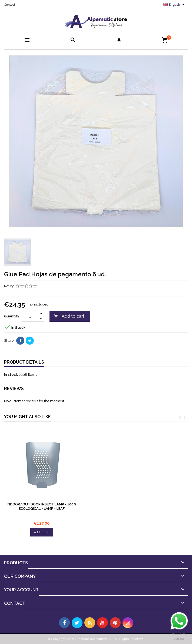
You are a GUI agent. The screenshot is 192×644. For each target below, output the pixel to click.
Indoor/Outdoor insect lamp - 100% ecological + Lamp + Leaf (122, 506)
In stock (11, 375)
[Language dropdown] (175, 5)
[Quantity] (30, 316)
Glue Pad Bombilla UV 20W (42, 504)
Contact (10, 5)
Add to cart (69, 316)
